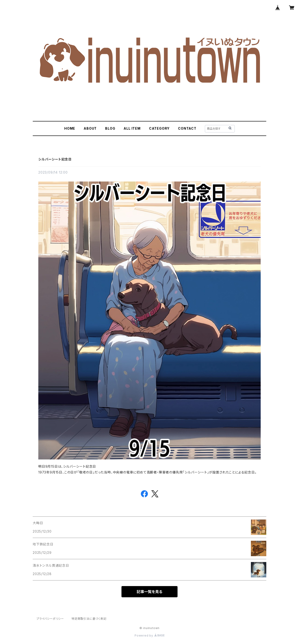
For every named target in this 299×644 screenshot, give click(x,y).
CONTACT (187, 128)
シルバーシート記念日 (55, 159)
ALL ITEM (132, 128)
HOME (70, 128)
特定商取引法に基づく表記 (89, 619)
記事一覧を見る (149, 592)
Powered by (149, 635)
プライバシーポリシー (50, 619)
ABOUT (90, 128)
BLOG (110, 128)
